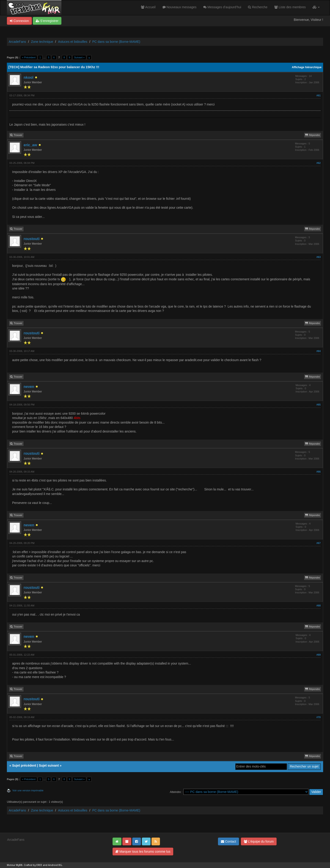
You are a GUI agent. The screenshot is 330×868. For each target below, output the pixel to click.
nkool (29, 77)
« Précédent (29, 57)
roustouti (32, 239)
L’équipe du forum (259, 841)
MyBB (19, 865)
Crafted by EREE (33, 865)
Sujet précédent (24, 765)
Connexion (19, 21)
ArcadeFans (17, 42)
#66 (319, 472)
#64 (319, 351)
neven (29, 387)
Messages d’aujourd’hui (222, 7)
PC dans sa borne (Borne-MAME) (116, 42)
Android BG (55, 865)
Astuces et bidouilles (73, 42)
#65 (319, 405)
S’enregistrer (47, 21)
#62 (319, 163)
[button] (316, 7)
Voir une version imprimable (28, 790)
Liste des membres (290, 7)
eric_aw (30, 145)
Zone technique (42, 42)
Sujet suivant (49, 765)
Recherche (258, 7)
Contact (228, 841)
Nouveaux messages (180, 7)
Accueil (148, 7)
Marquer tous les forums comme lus (143, 852)
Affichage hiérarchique (307, 67)
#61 (319, 95)
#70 (319, 717)
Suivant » (79, 57)
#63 (319, 257)
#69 (319, 655)
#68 (319, 606)
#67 (319, 543)
